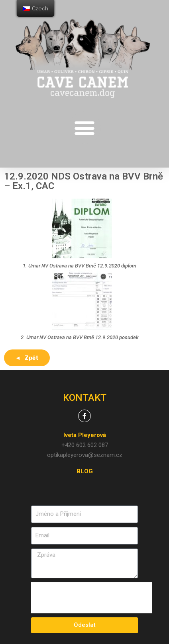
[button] (85, 128)
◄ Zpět (27, 358)
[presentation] (92, 598)
